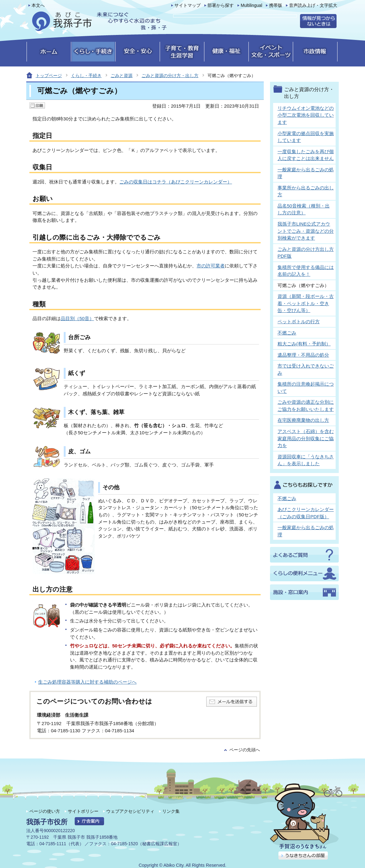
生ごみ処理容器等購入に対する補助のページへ (87, 682)
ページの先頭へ (245, 750)
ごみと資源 (122, 76)
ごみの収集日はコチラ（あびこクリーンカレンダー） (176, 182)
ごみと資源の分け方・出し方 (170, 76)
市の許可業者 (211, 266)
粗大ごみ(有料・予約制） (304, 344)
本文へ (38, 5)
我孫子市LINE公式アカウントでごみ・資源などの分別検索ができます (306, 231)
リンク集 (171, 811)
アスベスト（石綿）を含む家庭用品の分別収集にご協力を (306, 438)
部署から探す (221, 5)
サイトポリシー (83, 811)
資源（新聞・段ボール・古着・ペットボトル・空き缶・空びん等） (306, 303)
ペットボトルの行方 (299, 322)
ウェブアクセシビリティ (130, 811)
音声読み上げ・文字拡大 (313, 5)
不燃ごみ (287, 333)
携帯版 (276, 5)
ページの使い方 (45, 811)
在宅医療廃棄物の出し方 (303, 420)
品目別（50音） (77, 318)
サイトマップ (187, 5)
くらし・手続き (86, 76)
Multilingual (251, 5)
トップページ (49, 76)
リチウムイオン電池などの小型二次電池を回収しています (306, 115)
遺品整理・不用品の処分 (303, 355)
